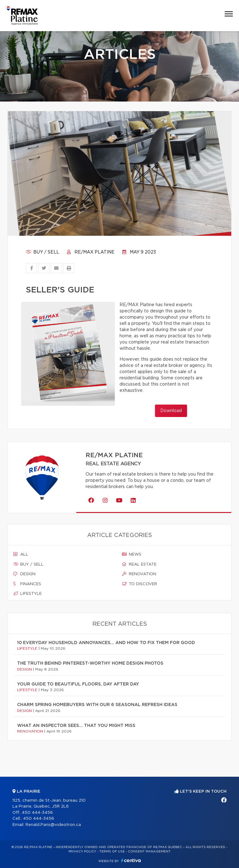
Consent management (149, 851)
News (132, 554)
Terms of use (112, 851)
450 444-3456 (37, 813)
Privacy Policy (82, 851)
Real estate (139, 564)
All (21, 554)
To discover (140, 584)
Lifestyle (28, 594)
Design (24, 574)
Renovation (139, 574)
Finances (27, 584)
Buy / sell (42, 252)
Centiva (131, 860)
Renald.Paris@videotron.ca (53, 825)
